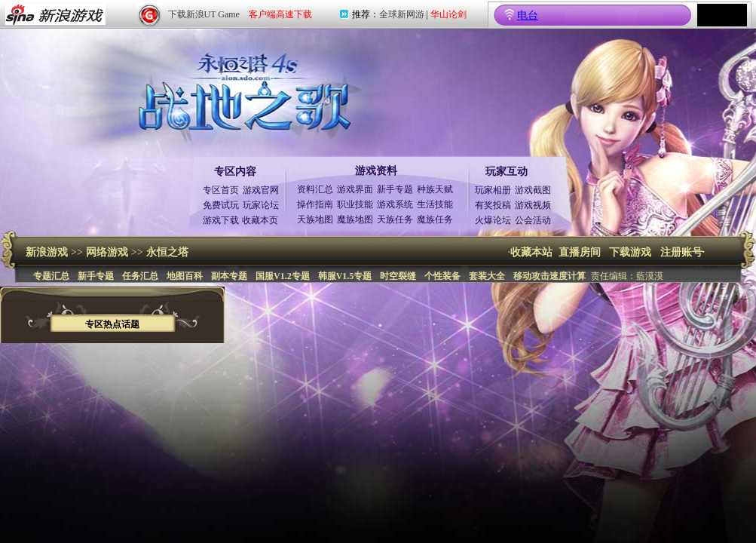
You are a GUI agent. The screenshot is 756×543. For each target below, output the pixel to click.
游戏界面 (355, 189)
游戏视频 (533, 205)
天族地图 (315, 219)
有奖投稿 (493, 205)
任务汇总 (140, 276)
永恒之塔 (167, 252)
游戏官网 (261, 190)
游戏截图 (533, 190)
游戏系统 (395, 204)
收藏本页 (260, 220)
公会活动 (533, 220)
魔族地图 (355, 219)
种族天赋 (435, 189)
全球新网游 (402, 14)
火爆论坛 (493, 220)
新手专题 (395, 189)
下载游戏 (630, 252)
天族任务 (395, 219)
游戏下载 (221, 220)
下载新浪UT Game (204, 14)
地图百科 (185, 276)
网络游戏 (107, 252)
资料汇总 (315, 189)
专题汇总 (51, 276)
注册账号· (683, 252)
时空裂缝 (398, 276)
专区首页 (221, 190)
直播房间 (580, 252)
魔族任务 (435, 219)
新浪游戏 (47, 252)
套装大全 (487, 276)
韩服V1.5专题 (345, 276)
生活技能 (435, 204)
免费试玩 (221, 205)
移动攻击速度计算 (549, 276)
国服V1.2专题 (283, 276)
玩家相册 (493, 190)
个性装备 (442, 276)
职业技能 (355, 204)
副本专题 (229, 276)
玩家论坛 (261, 205)
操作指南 (315, 204)
